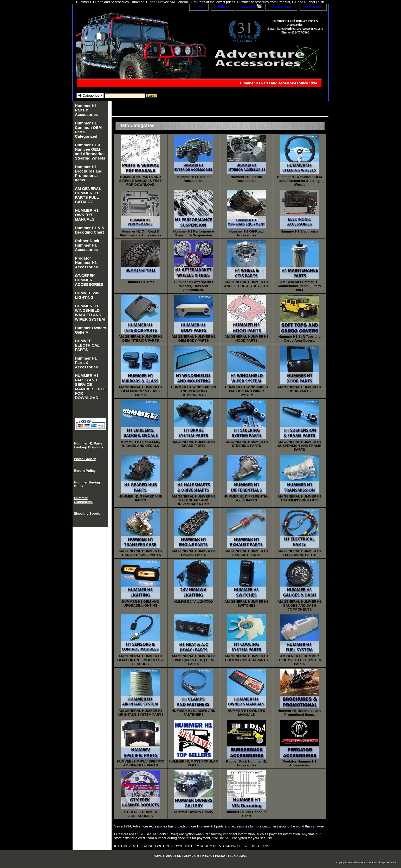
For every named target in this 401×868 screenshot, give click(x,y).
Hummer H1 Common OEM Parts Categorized (88, 130)
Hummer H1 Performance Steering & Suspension (193, 233)
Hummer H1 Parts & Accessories (86, 110)
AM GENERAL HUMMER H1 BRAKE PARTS (194, 444)
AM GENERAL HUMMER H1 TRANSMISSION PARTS (300, 498)
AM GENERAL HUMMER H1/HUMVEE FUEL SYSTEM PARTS (300, 660)
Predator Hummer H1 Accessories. (300, 763)
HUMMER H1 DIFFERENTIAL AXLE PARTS (247, 498)
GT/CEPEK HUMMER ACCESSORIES (141, 814)
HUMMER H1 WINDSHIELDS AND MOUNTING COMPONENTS (194, 391)
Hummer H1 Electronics (299, 231)
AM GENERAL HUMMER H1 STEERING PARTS (247, 444)
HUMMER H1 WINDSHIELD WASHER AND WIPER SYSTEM (246, 391)
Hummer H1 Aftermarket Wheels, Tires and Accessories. (194, 286)
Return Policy (85, 471)
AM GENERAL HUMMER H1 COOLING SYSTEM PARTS (247, 658)
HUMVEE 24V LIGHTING (193, 602)
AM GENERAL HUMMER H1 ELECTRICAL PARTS (300, 553)
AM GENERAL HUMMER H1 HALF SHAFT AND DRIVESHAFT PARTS (194, 500)
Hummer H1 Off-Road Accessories (247, 233)
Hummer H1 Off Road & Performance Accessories (141, 233)
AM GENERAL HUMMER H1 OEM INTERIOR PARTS (141, 339)
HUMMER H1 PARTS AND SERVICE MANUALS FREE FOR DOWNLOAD (140, 181)
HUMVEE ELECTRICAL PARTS (87, 345)
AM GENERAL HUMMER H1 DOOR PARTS (300, 389)
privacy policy (281, 7)
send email (313, 7)
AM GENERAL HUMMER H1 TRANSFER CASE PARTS (141, 553)
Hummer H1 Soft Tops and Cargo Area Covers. (300, 339)
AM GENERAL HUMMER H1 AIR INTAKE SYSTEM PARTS (141, 713)
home (199, 7)
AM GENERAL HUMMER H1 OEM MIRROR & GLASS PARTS (141, 391)
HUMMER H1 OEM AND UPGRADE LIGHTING (141, 604)
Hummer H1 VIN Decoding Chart (247, 814)
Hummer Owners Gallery (193, 812)
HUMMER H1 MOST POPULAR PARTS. (194, 763)
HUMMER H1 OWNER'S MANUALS (247, 713)
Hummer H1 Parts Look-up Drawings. (89, 445)
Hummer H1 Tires (141, 282)
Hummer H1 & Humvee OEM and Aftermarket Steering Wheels (299, 181)
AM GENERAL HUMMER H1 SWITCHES (247, 604)
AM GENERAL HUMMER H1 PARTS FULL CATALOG (88, 195)
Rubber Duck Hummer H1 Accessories (246, 763)
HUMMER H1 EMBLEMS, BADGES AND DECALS (141, 444)
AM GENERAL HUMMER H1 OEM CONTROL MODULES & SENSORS (141, 660)
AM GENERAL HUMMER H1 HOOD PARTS (247, 339)
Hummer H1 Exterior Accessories (193, 179)
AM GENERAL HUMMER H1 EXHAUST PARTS (247, 553)
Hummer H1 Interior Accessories (246, 179)
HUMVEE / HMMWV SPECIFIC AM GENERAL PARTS (140, 763)
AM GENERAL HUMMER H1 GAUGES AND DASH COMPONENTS (300, 605)
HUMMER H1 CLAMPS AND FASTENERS (194, 713)
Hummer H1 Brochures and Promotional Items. (300, 713)
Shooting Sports (87, 513)
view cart (248, 7)
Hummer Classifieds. (83, 500)
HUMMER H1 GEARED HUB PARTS (140, 498)
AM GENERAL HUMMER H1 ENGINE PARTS (194, 553)
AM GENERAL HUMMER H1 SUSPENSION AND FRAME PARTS (300, 446)
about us (223, 7)
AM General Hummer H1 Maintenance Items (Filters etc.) (299, 286)
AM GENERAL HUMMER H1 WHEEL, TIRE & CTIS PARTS (246, 284)
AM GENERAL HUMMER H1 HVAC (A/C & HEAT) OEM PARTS (194, 660)
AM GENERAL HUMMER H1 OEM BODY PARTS (194, 339)
